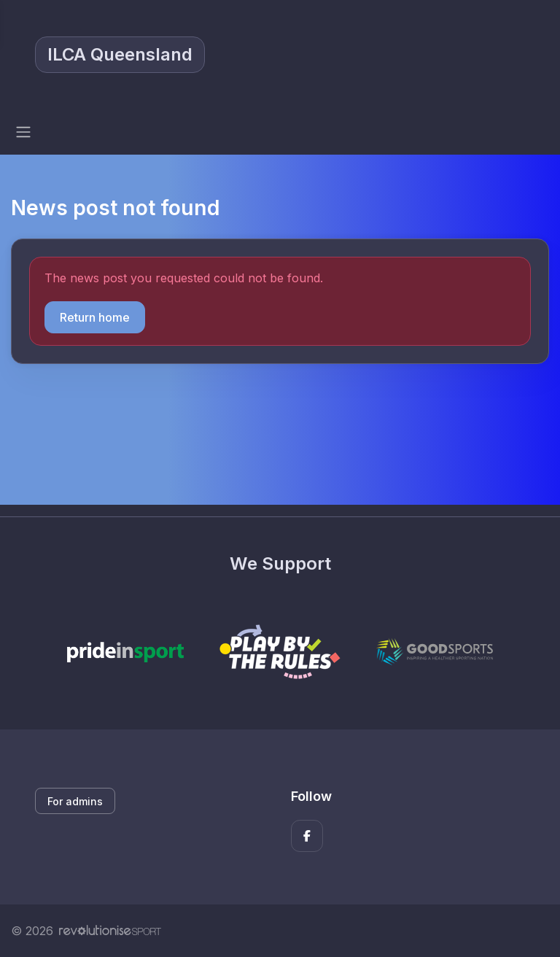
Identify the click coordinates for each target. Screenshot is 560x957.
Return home (95, 317)
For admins (75, 801)
